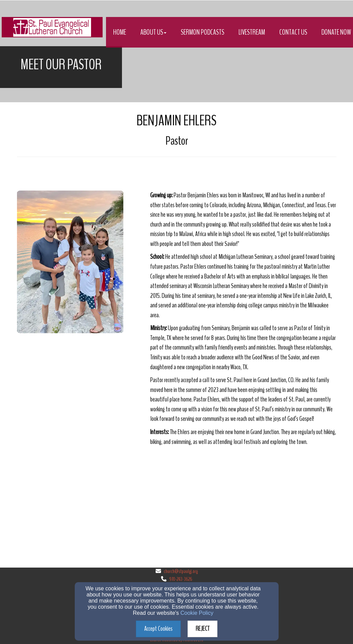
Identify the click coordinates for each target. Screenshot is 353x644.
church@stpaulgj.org (181, 571)
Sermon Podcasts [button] (202, 32)
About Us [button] (153, 32)
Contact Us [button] (293, 32)
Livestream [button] (252, 32)
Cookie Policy (197, 613)
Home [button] (120, 32)
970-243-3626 (181, 579)
